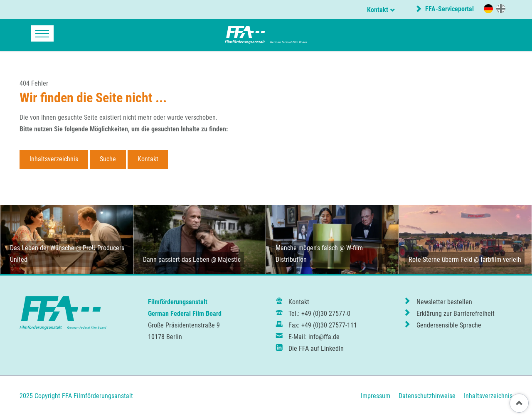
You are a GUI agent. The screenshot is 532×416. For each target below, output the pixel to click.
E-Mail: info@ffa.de (314, 337)
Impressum (376, 396)
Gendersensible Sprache (449, 325)
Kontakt (378, 10)
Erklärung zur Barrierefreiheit (456, 314)
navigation (42, 33)
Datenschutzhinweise (427, 396)
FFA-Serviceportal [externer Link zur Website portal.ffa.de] (449, 9)
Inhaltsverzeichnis (54, 159)
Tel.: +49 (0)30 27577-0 (319, 314)
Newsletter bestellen (444, 302)
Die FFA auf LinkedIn (316, 348)
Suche (108, 159)
